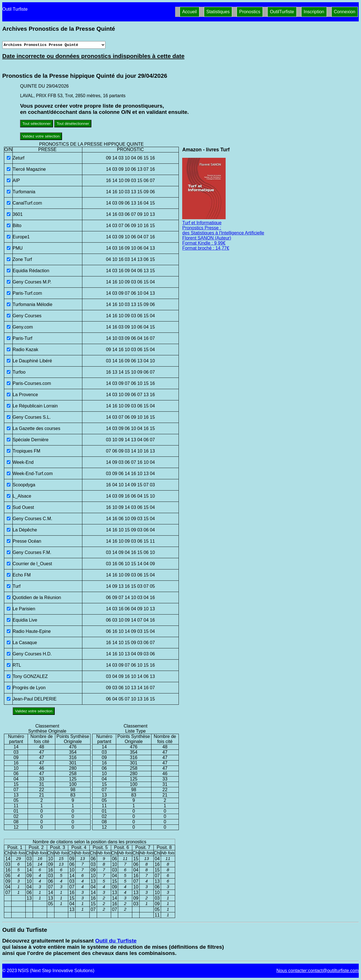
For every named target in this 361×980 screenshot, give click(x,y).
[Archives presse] (54, 45)
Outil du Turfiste (116, 941)
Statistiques (218, 12)
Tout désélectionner (73, 124)
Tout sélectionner (37, 124)
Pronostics (250, 12)
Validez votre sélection (41, 136)
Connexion (345, 12)
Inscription (314, 12)
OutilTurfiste (282, 12)
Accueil (190, 12)
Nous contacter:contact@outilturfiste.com (318, 971)
